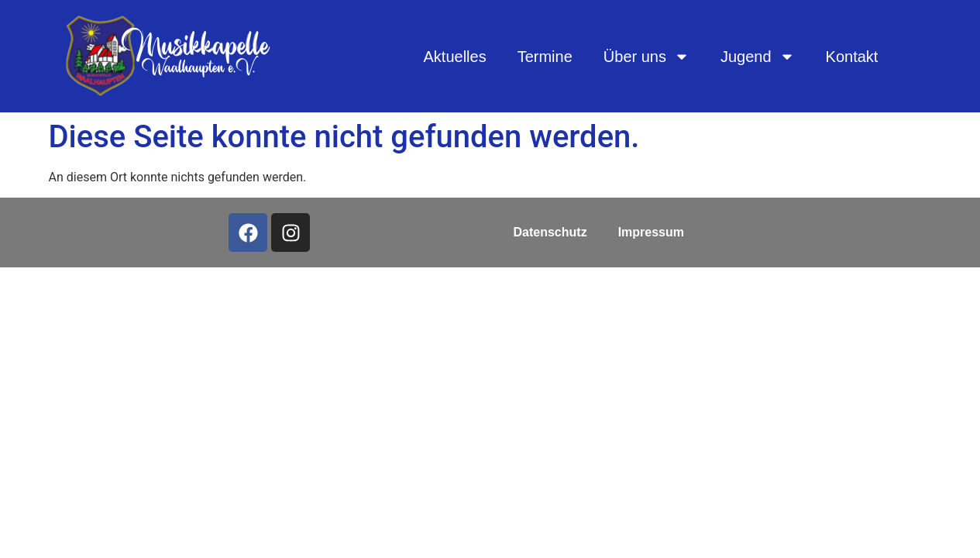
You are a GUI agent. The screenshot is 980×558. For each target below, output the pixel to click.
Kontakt (852, 57)
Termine (545, 57)
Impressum (651, 232)
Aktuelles (455, 57)
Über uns (646, 57)
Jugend (758, 57)
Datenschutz (550, 232)
